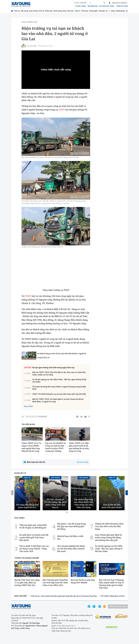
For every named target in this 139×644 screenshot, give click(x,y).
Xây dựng (24, 11)
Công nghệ (93, 11)
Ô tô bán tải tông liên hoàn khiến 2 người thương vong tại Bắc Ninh (59, 388)
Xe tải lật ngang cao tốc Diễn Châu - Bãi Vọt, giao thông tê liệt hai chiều (59, 381)
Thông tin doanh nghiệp (27, 558)
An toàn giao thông (107, 6)
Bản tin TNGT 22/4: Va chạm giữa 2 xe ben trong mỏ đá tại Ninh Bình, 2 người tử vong (58, 400)
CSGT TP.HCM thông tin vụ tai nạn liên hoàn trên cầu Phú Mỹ (59, 394)
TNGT (62, 110)
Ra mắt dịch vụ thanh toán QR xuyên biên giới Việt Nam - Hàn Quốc (34, 537)
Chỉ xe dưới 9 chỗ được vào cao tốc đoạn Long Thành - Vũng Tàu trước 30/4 (34, 549)
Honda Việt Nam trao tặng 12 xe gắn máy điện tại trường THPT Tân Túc (27, 583)
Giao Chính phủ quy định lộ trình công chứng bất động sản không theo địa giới (108, 537)
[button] (67, 512)
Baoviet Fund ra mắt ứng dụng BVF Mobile (83, 581)
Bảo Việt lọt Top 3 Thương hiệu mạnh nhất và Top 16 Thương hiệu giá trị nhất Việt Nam (111, 584)
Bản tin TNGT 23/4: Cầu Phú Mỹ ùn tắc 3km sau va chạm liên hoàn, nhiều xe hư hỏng (59, 374)
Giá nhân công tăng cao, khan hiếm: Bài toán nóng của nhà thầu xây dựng (84, 503)
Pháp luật (49, 11)
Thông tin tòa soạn (118, 606)
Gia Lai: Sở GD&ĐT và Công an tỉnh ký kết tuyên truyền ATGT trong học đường (55, 447)
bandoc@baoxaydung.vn (66, 626)
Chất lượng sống (60, 11)
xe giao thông (81, 6)
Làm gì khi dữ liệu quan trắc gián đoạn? (112, 506)
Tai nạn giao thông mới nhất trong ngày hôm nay (53, 368)
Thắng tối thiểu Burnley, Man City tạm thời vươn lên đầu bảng (109, 526)
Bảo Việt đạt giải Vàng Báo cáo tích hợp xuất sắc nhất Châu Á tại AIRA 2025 (55, 583)
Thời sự (17, 11)
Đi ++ (108, 11)
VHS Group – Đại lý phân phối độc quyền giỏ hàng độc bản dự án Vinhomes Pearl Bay (64, 596)
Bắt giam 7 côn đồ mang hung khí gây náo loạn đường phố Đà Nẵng (71, 526)
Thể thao (85, 11)
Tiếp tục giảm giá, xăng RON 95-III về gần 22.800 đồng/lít (33, 526)
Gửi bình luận (83, 462)
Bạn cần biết (21, 596)
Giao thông (33, 11)
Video (113, 11)
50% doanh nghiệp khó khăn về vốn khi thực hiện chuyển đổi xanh (71, 549)
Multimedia (121, 11)
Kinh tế (41, 11)
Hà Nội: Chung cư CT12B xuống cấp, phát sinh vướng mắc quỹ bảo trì (55, 503)
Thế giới (102, 11)
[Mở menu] (127, 11)
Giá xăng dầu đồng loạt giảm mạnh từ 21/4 (27, 506)
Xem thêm (28, 406)
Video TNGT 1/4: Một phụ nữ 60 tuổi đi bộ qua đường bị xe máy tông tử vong (79, 447)
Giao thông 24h (29, 22)
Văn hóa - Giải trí (74, 11)
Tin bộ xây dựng (122, 6)
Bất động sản (93, 6)
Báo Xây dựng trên (36, 417)
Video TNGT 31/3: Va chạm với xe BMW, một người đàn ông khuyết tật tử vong (31, 447)
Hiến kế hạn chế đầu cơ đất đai (70, 537)
